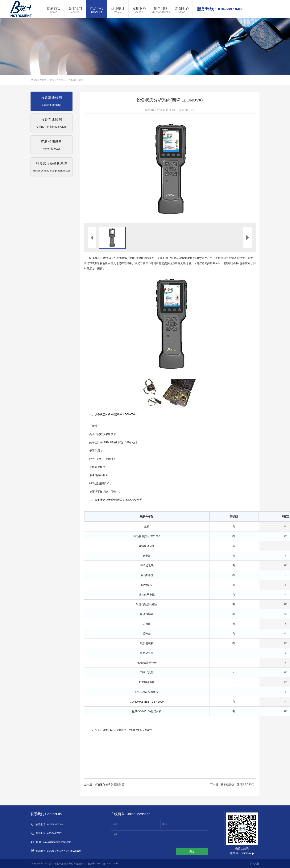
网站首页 (54, 10)
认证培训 (118, 10)
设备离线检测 (75, 80)
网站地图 (255, 864)
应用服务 (139, 10)
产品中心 (96, 10)
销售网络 (161, 10)
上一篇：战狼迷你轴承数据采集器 (104, 784)
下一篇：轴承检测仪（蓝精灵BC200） (233, 784)
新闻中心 (182, 10)
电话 (165, 824)
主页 (52, 80)
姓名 (115, 824)
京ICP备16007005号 (107, 864)
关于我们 (75, 10)
